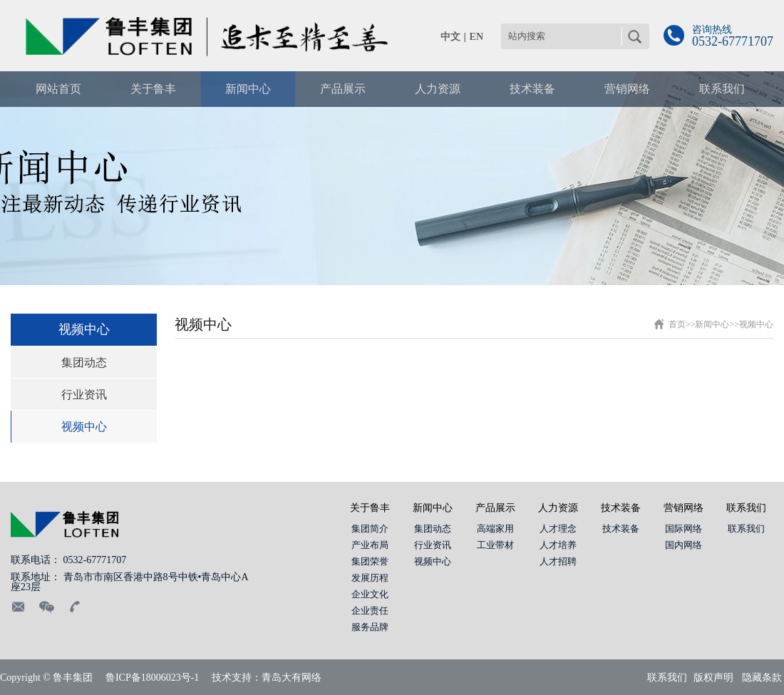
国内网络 (684, 545)
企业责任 (370, 611)
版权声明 (713, 678)
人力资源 (558, 508)
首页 (677, 324)
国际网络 (684, 529)
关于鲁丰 (370, 508)
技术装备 (621, 508)
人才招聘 (558, 561)
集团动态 (84, 362)
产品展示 (495, 508)
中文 (450, 37)
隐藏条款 (762, 678)
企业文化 (370, 594)
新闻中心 (712, 324)
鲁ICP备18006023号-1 (152, 678)
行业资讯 (84, 395)
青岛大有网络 (292, 678)
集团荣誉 (370, 561)
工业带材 (495, 545)
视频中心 (84, 427)
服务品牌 (370, 627)
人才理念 (558, 529)
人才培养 (558, 545)
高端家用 (495, 529)
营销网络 (684, 508)
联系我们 (746, 508)
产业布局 (370, 545)
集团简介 (370, 529)
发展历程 (370, 578)
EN (476, 37)
